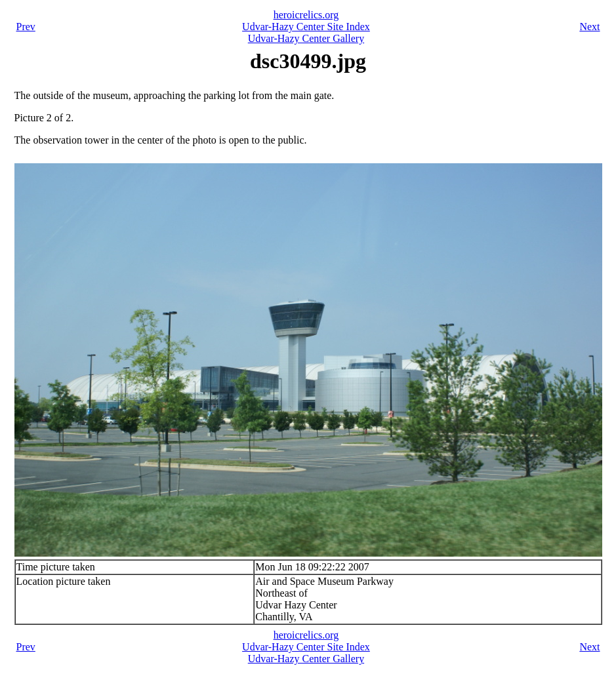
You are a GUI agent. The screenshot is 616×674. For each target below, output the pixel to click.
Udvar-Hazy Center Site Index (306, 27)
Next (589, 27)
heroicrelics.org (306, 15)
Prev (26, 27)
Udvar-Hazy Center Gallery (306, 38)
